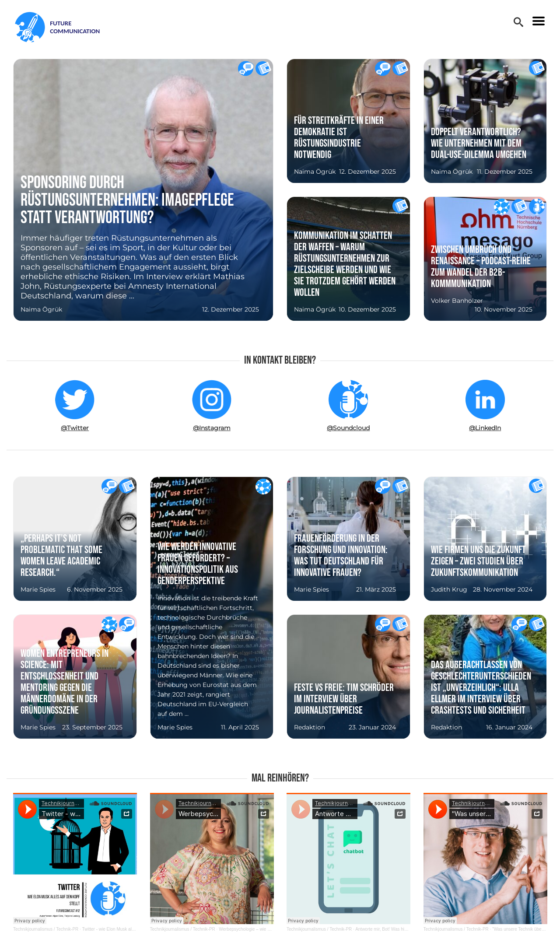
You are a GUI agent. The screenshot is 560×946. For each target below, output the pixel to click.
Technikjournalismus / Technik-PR (46, 929)
